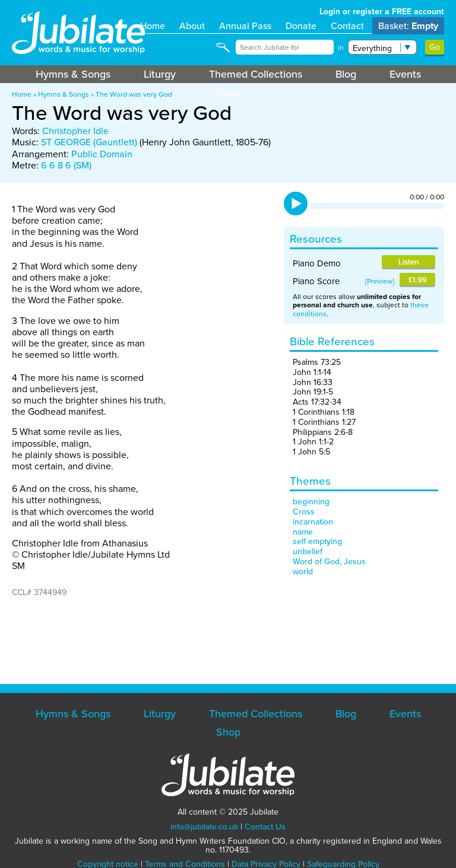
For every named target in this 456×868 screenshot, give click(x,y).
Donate (301, 26)
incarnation (313, 522)
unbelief (308, 551)
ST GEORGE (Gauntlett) (89, 142)
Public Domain (102, 154)
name (303, 532)
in (341, 47)
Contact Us (265, 827)
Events (405, 74)
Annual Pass (245, 26)
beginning (311, 502)
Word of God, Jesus (329, 562)
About (192, 26)
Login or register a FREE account (382, 12)
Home (153, 26)
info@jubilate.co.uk (204, 827)
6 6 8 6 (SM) (66, 165)
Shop (228, 93)
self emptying (317, 541)
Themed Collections (256, 74)
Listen (408, 262)
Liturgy (160, 74)
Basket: (408, 26)
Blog (346, 74)
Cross (304, 512)
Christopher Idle (75, 131)
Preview (380, 281)
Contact (347, 26)
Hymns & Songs (73, 74)
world (303, 572)
